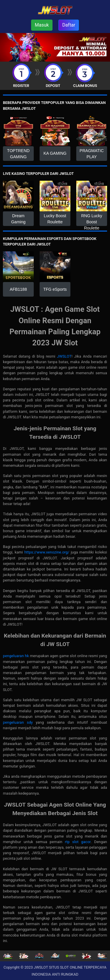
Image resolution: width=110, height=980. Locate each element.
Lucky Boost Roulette (55, 219)
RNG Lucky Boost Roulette (92, 220)
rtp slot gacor (78, 842)
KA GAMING (55, 153)
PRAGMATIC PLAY (92, 154)
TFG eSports (55, 289)
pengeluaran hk (16, 656)
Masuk (42, 25)
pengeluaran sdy (18, 722)
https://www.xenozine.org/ (47, 552)
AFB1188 (18, 289)
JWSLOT (64, 356)
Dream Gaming (18, 219)
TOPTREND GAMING (18, 154)
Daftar (69, 25)
